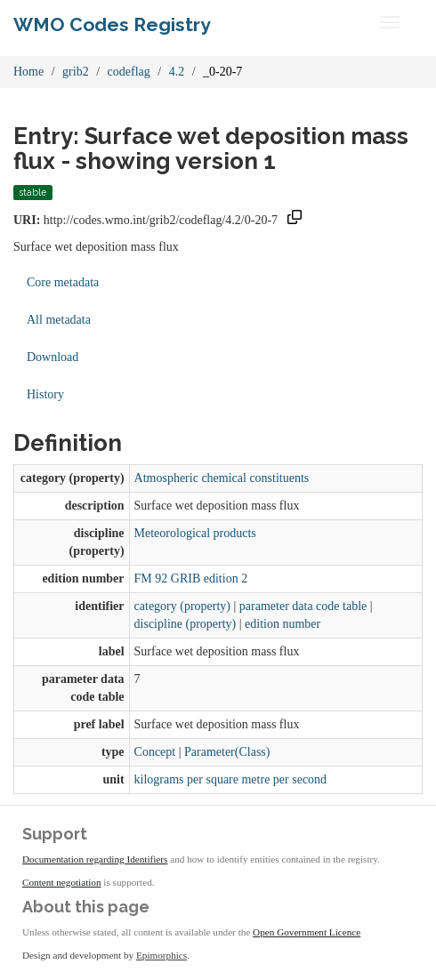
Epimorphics (161, 955)
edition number (283, 624)
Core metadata (63, 282)
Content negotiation (62, 882)
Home (28, 72)
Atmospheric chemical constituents (222, 478)
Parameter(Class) (227, 752)
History (45, 394)
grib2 (76, 72)
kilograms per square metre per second (231, 779)
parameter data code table (303, 606)
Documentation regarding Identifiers (95, 859)
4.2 (177, 72)
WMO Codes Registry (112, 24)
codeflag (129, 72)
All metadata (59, 320)
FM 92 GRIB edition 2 (191, 578)
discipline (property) (186, 624)
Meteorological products (195, 533)
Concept (155, 752)
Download (52, 357)
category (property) (182, 606)
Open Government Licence (307, 932)
